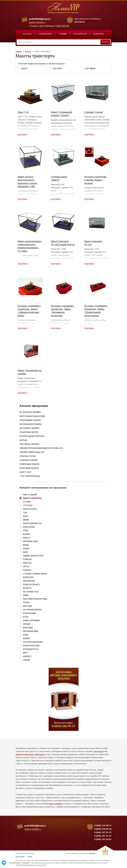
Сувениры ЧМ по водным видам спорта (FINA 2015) (41, 448)
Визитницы (28, 628)
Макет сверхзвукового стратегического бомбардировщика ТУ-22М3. (30, 246)
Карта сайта (20, 856)
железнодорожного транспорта (30, 754)
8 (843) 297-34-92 (103, 839)
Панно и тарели (30, 509)
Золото (24, 69)
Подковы (27, 570)
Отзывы (63, 34)
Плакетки (27, 563)
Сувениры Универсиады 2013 (32, 452)
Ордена (26, 549)
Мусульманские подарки (31, 424)
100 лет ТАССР (26, 472)
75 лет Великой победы (30, 476)
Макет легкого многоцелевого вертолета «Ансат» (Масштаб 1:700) (28, 181)
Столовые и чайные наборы (35, 574)
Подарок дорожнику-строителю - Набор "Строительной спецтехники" (96, 311)
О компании (45, 34)
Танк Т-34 (23, 112)
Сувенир (26, 660)
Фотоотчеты (80, 34)
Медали (26, 534)
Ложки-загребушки (31, 620)
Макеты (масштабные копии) (32, 416)
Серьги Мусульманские (33, 642)
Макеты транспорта (32, 498)
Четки (26, 617)
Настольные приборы (32, 610)
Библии (26, 520)
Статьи (30, 856)
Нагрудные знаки (30, 541)
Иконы (26, 545)
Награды (23, 440)
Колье (26, 635)
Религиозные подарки (29, 464)
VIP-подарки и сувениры (30, 412)
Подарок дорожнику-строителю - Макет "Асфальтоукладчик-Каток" (29, 311)
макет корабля (56, 804)
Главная (19, 51)
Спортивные (90, 69)
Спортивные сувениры (29, 444)
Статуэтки (28, 505)
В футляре (57, 69)
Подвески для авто (32, 584)
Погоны (26, 602)
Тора (25, 513)
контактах (79, 22)
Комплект (27, 656)
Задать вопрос (36, 22)
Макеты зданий (30, 495)
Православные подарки (30, 420)
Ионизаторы (28, 577)
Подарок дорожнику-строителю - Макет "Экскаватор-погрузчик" (63, 311)
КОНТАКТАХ (63, 26)
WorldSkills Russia (28, 456)
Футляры (27, 502)
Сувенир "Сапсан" (94, 112)
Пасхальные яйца (31, 631)
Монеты (26, 538)
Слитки (26, 566)
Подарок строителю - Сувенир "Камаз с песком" (96, 180)
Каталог (27, 34)
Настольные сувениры (29, 428)
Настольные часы (31, 592)
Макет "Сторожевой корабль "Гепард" (62, 114)
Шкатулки (27, 606)
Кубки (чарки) (29, 527)
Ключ (25, 653)
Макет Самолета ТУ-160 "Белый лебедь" (63, 243)
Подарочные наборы (29, 432)
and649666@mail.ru (40, 19)
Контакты (99, 34)
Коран (26, 516)
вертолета (99, 751)
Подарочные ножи (31, 646)
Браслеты (27, 588)
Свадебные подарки (29, 460)
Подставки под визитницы (35, 599)
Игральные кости (31, 649)
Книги (25, 552)
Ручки (26, 531)
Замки (26, 595)
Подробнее (22, 135)
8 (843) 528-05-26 (103, 829)
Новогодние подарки (29, 468)
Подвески (27, 559)
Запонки (27, 624)
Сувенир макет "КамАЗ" (59, 178)
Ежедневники (29, 581)
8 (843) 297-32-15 (103, 832)
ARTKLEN (92, 853)
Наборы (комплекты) (32, 523)
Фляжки (26, 638)
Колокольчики (30, 613)
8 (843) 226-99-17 (103, 825)
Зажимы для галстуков (33, 556)
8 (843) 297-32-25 (103, 836)
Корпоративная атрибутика (32, 436)
